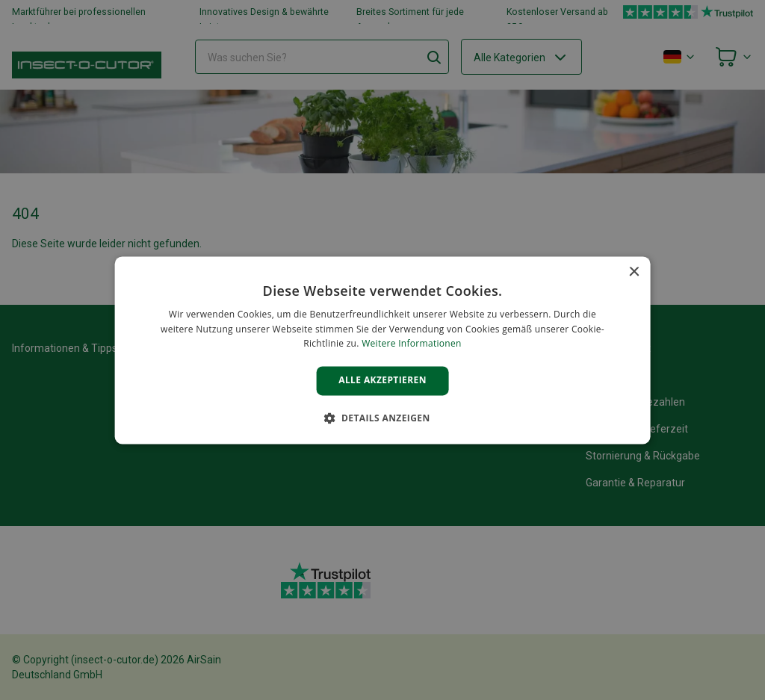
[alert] (382, 350)
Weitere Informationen (412, 344)
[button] (382, 418)
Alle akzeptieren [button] (382, 381)
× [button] (633, 272)
